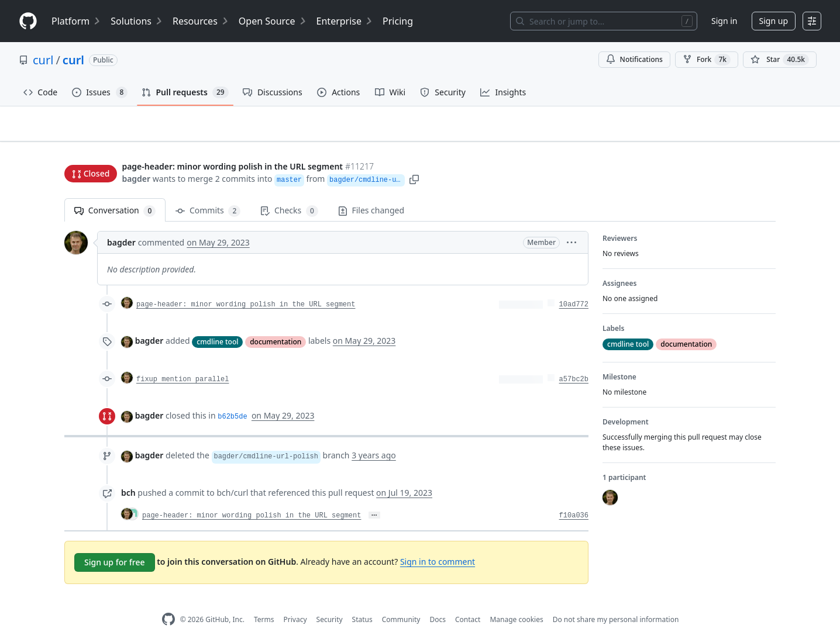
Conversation (115, 193)
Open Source (273, 21)
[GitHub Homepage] (168, 601)
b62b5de (232, 399)
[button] (445, 156)
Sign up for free (115, 544)
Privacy (295, 601)
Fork (707, 60)
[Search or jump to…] (604, 21)
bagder (136, 156)
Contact (468, 601)
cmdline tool (217, 323)
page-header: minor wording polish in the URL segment (246, 286)
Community (401, 601)
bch (128, 474)
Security (330, 601)
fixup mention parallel (183, 361)
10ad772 (574, 286)
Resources (201, 21)
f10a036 (574, 498)
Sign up (774, 21)
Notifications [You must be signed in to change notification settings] (634, 59)
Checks (289, 193)
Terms (264, 601)
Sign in (724, 21)
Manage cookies (516, 601)
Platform (76, 21)
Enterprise (345, 21)
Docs (438, 601)
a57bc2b (574, 361)
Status (362, 601)
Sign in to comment (438, 543)
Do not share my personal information (616, 601)
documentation (276, 323)
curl (43, 60)
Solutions (137, 21)
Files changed (371, 192)
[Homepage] (28, 21)
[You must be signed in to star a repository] (780, 60)
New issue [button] (739, 132)
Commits (208, 193)
